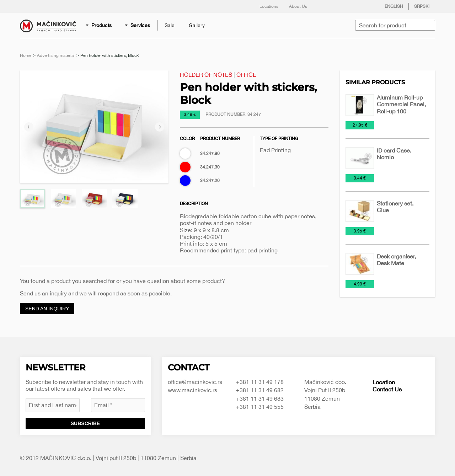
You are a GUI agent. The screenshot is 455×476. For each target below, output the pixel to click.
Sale (170, 25)
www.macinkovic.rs (192, 390)
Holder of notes (206, 75)
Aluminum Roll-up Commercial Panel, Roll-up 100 (401, 104)
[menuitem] (99, 25)
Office (246, 75)
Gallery (197, 25)
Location (384, 382)
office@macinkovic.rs (195, 382)
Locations (269, 6)
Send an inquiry (47, 309)
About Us (298, 6)
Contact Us (387, 389)
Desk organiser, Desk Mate (396, 260)
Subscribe (85, 423)
